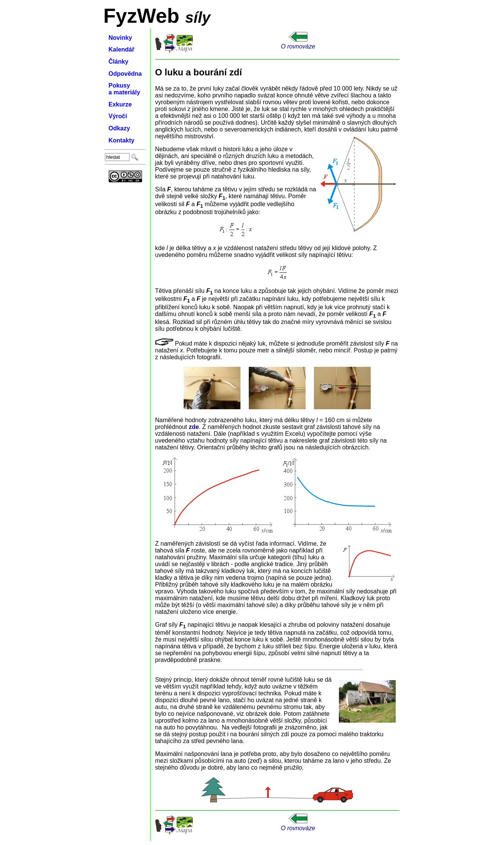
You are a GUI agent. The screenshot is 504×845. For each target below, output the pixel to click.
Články (119, 62)
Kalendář (122, 49)
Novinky (120, 38)
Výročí (118, 116)
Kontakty (122, 140)
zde (194, 427)
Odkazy (119, 128)
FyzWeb (141, 16)
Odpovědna (125, 74)
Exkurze (120, 104)
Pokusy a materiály (125, 89)
